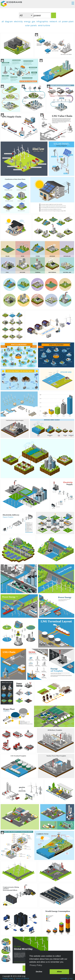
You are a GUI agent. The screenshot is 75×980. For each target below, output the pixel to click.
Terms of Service (22, 978)
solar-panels (31, 25)
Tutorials (64, 978)
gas (33, 21)
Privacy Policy (8, 978)
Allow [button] (59, 972)
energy (27, 21)
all (3, 21)
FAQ (71, 978)
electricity (18, 21)
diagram (9, 21)
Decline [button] (39, 972)
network (53, 21)
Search (54, 15)
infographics (42, 21)
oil (60, 21)
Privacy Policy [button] (36, 965)
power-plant (68, 21)
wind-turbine (44, 25)
